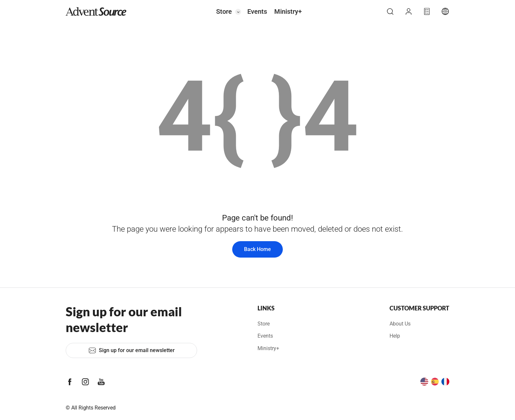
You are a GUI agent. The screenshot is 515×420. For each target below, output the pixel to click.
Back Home (257, 249)
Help (395, 336)
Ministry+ (288, 11)
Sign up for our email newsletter (132, 350)
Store (224, 11)
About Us (400, 324)
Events (257, 11)
